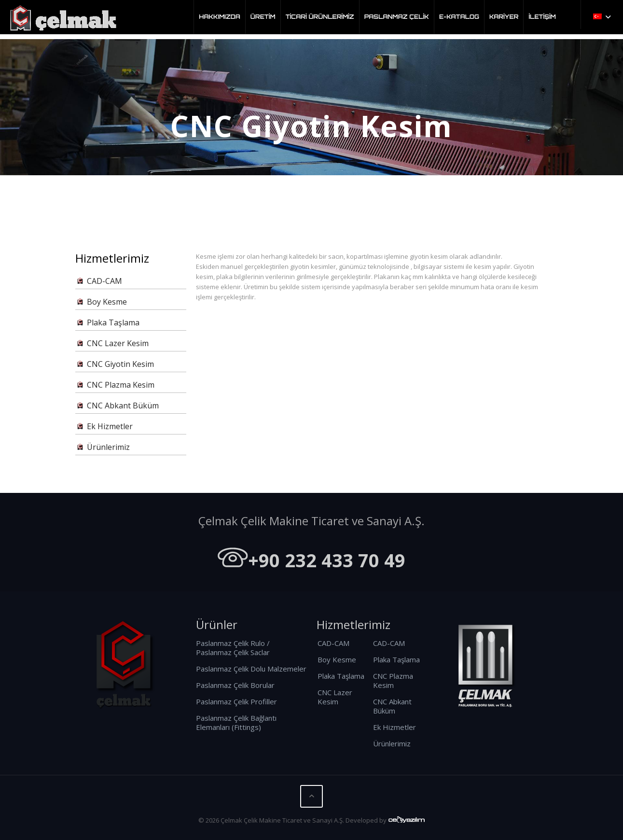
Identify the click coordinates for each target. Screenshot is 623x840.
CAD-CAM (99, 281)
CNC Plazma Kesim (115, 385)
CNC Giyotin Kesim (115, 364)
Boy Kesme (101, 302)
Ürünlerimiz (103, 447)
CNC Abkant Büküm (117, 406)
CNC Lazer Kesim (112, 343)
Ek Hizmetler (104, 427)
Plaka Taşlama (107, 323)
